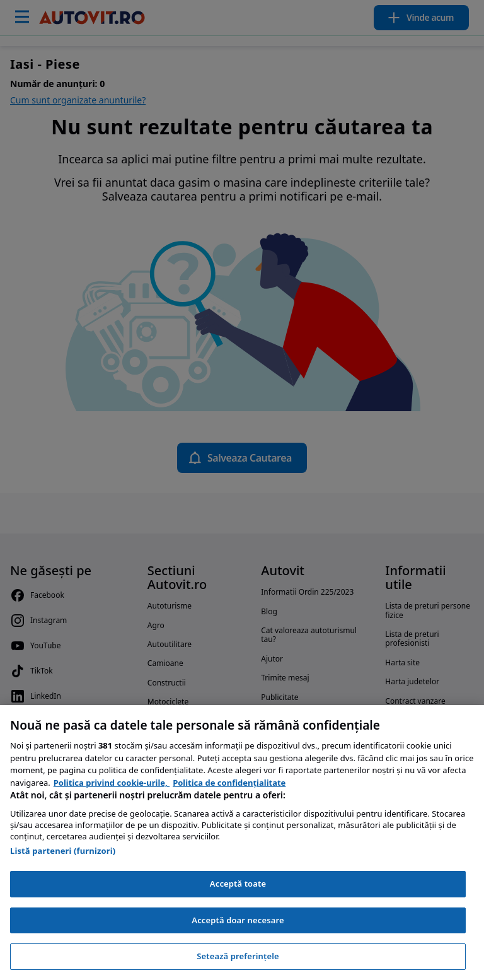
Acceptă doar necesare (238, 920)
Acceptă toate (238, 884)
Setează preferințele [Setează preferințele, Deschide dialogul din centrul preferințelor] (238, 956)
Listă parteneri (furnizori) (63, 851)
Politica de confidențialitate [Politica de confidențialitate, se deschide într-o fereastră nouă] (229, 783)
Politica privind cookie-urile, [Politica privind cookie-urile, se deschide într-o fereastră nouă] (112, 783)
